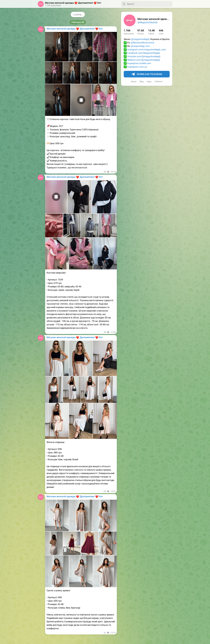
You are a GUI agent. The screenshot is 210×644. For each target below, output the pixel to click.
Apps (149, 82)
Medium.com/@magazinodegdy (144, 60)
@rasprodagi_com (140, 46)
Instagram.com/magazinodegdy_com (147, 49)
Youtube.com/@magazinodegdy (144, 56)
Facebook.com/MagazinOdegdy (144, 53)
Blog (142, 82)
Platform (159, 82)
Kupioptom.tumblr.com (139, 63)
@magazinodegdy (140, 39)
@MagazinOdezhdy (147, 22)
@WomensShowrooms (143, 43)
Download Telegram (147, 74)
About (134, 82)
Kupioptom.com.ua (137, 67)
